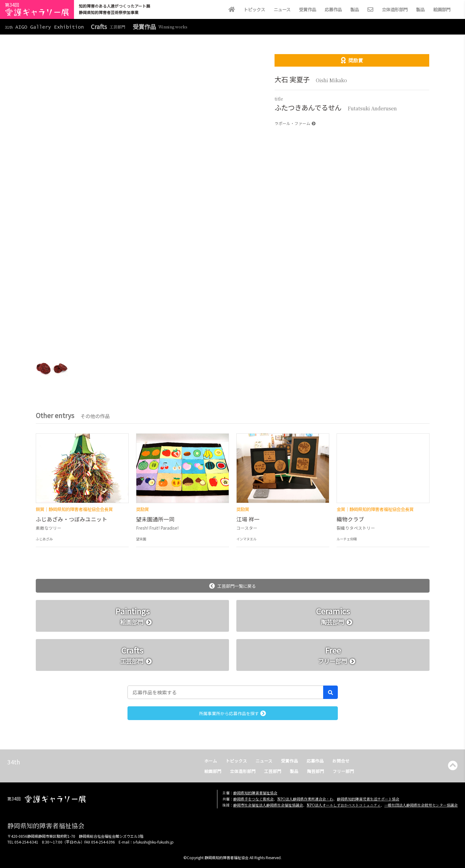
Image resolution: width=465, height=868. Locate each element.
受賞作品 (308, 9)
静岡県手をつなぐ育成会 (253, 799)
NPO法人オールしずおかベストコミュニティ (344, 805)
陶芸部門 (316, 771)
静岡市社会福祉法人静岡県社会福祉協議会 (268, 805)
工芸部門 (273, 771)
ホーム (211, 761)
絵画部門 (442, 9)
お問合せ (341, 761)
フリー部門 (343, 771)
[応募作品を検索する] (225, 692)
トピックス (254, 9)
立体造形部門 (395, 9)
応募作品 (333, 9)
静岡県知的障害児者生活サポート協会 (368, 799)
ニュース (282, 9)
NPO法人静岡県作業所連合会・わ (305, 799)
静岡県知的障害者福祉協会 (255, 793)
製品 (355, 9)
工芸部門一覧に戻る (232, 586)
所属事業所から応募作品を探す (232, 713)
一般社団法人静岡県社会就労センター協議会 (421, 805)
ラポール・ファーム (295, 123)
